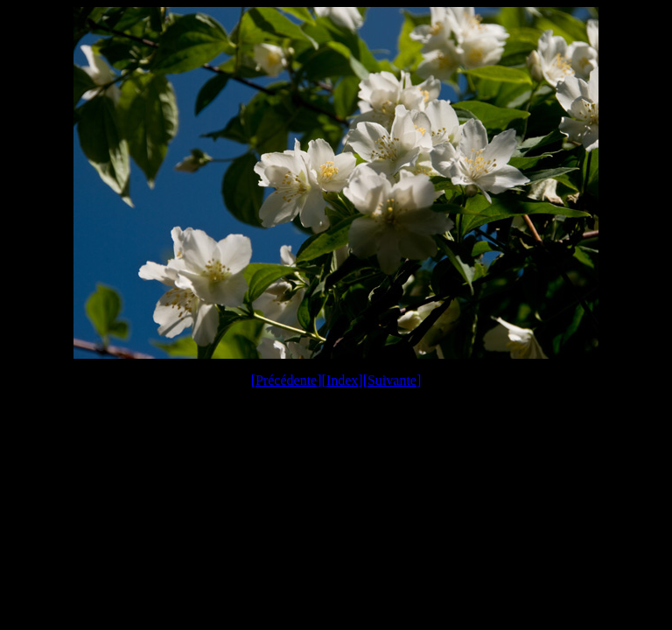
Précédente (286, 380)
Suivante (392, 380)
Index (342, 380)
